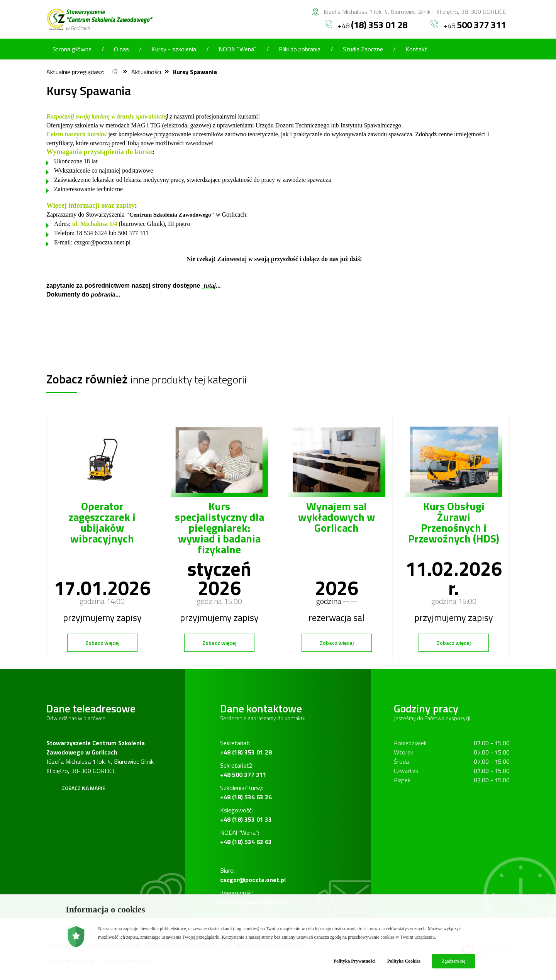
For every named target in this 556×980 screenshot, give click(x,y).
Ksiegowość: (246, 815)
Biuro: (253, 875)
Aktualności (146, 72)
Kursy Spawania (195, 72)
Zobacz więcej (102, 643)
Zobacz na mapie (84, 788)
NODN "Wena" (237, 49)
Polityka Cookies (404, 961)
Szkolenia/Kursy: (246, 792)
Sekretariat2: (243, 770)
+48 (366, 25)
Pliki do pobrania (300, 49)
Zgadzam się (453, 961)
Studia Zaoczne (363, 49)
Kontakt (416, 49)
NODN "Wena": (246, 837)
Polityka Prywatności (355, 961)
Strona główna (72, 49)
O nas (121, 49)
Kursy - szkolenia (174, 49)
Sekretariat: (246, 748)
